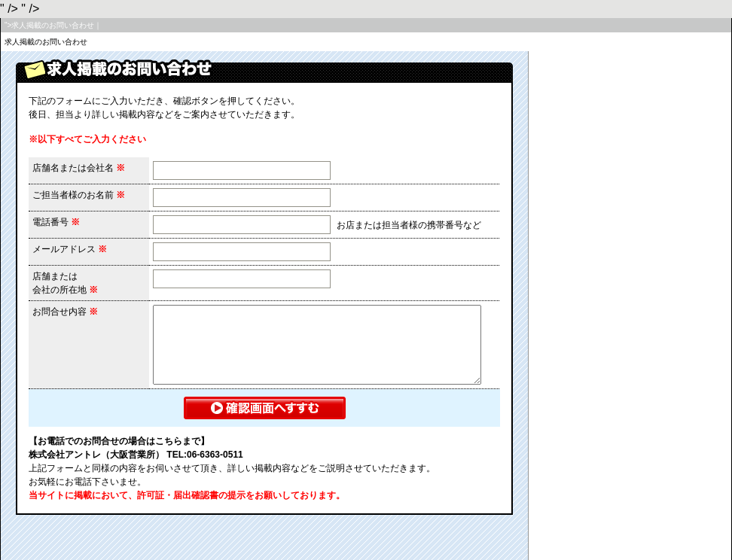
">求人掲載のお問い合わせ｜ (53, 25)
